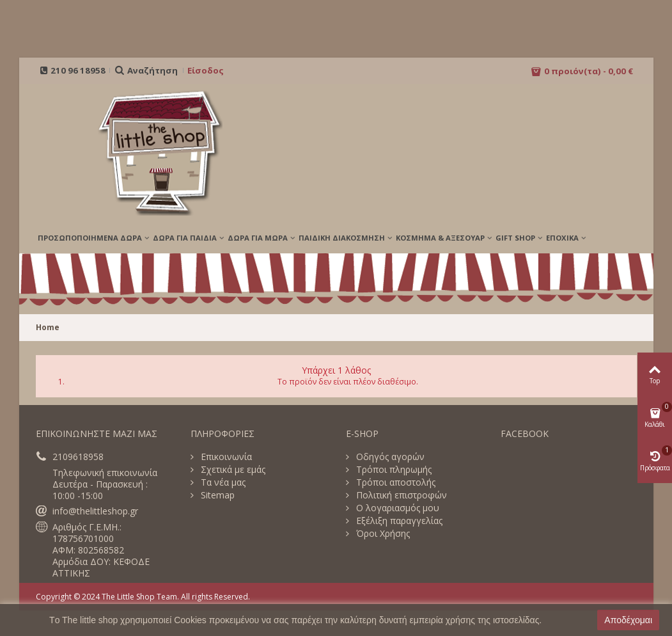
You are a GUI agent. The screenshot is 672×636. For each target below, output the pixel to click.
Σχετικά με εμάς (232, 470)
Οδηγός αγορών (389, 457)
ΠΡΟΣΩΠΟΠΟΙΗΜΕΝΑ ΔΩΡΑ (90, 238)
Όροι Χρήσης (382, 534)
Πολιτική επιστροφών (400, 495)
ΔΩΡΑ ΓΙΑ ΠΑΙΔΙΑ (185, 238)
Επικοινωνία (225, 457)
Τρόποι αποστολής (395, 482)
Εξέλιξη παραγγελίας (398, 521)
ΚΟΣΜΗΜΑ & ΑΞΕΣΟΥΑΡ (440, 238)
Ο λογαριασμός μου (396, 508)
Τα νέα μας (222, 482)
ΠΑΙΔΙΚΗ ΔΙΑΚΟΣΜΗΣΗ (342, 238)
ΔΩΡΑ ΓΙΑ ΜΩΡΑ (258, 238)
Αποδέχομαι (628, 620)
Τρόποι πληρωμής (393, 470)
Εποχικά (562, 238)
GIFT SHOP (515, 238)
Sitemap (216, 495)
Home (48, 327)
